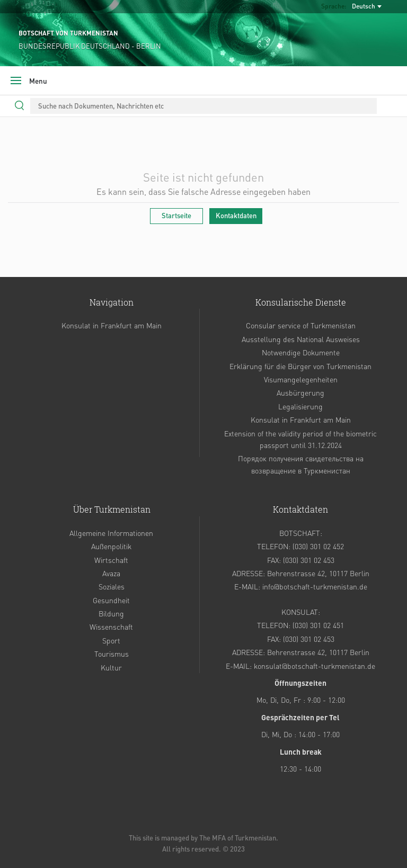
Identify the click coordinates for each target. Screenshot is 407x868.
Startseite (176, 215)
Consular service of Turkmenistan (301, 325)
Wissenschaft (111, 627)
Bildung (111, 613)
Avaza (111, 573)
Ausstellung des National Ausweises (301, 339)
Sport (111, 640)
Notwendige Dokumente (301, 352)
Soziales (112, 586)
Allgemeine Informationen (111, 533)
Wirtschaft (111, 560)
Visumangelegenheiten (301, 379)
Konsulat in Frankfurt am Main (112, 325)
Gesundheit (111, 600)
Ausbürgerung (300, 392)
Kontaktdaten (236, 215)
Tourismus (112, 654)
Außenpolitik (111, 546)
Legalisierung (300, 406)
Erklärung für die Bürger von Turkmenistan (300, 366)
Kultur (111, 667)
